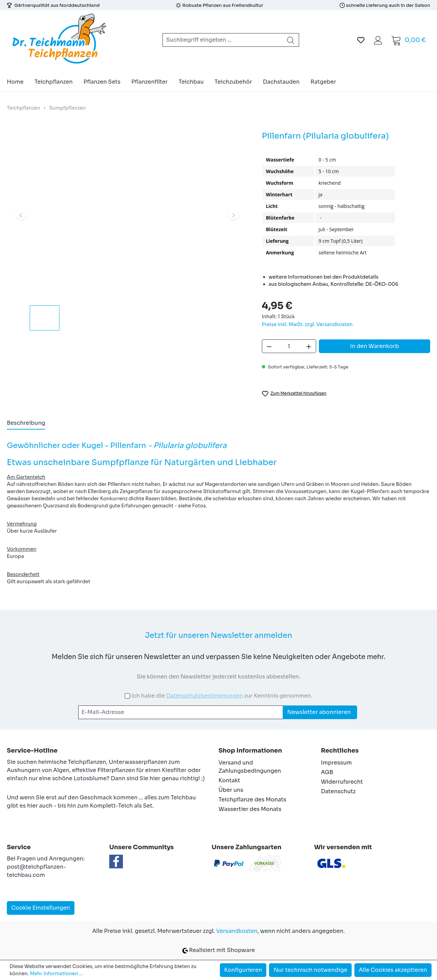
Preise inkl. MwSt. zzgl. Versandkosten (307, 324)
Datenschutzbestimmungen (204, 696)
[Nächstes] (234, 214)
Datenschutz (338, 791)
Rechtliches (340, 751)
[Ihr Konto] (378, 40)
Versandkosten (237, 931)
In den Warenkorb (374, 346)
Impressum (336, 763)
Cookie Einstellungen (41, 908)
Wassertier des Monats (250, 809)
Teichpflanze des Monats (252, 800)
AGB (327, 772)
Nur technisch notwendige (310, 970)
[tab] (26, 423)
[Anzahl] (289, 346)
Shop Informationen (250, 751)
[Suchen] (291, 40)
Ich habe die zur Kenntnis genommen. (222, 696)
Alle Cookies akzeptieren (393, 970)
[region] (128, 230)
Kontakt (229, 780)
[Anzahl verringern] (269, 346)
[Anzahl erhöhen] (309, 346)
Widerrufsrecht (342, 782)
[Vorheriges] (21, 214)
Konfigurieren (243, 970)
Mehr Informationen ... (57, 974)
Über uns (231, 790)
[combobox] (223, 40)
